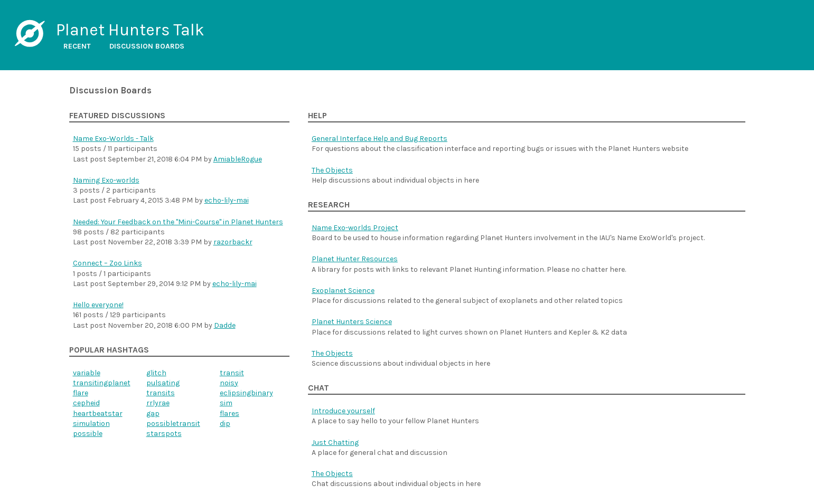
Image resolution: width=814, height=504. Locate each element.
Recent (77, 46)
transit (232, 373)
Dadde (225, 325)
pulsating (163, 383)
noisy (229, 383)
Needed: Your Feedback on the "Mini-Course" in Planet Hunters (178, 222)
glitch (156, 373)
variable (87, 373)
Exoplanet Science (343, 291)
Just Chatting (335, 443)
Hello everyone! (98, 305)
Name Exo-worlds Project (355, 228)
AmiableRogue (238, 159)
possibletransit (173, 424)
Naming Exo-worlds (106, 180)
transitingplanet (102, 383)
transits (161, 393)
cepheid (86, 403)
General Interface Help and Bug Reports (380, 139)
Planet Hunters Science (352, 322)
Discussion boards (147, 46)
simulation (91, 424)
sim (226, 403)
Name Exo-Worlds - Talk (113, 139)
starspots (164, 434)
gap (153, 413)
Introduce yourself (343, 411)
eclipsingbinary (246, 393)
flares (230, 413)
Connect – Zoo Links (107, 263)
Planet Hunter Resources (355, 259)
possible (88, 434)
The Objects (332, 170)
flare (81, 393)
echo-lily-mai (227, 200)
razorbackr (233, 242)
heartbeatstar (98, 413)
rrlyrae (158, 403)
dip (225, 424)
